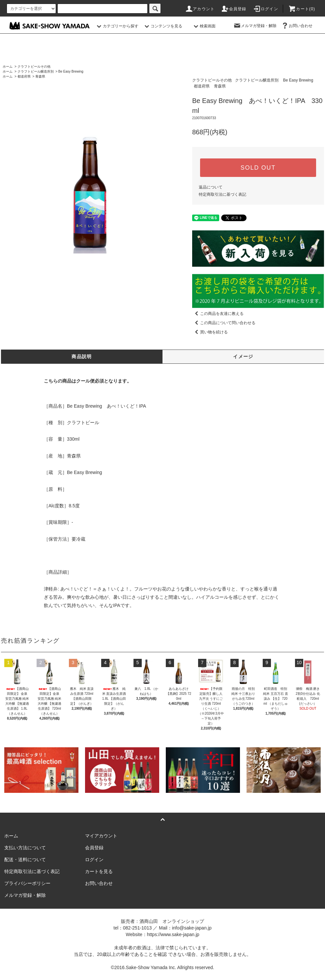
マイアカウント (101, 836)
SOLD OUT (258, 168)
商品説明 (82, 356)
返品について (211, 187)
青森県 (40, 76)
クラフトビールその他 (34, 67)
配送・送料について (25, 860)
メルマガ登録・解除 (255, 26)
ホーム (8, 67)
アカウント (200, 9)
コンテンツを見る (162, 26)
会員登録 (234, 9)
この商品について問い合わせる (224, 323)
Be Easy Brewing (71, 71)
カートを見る (99, 871)
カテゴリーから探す (117, 26)
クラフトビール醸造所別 (36, 71)
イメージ (243, 356)
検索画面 (204, 26)
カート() (302, 9)
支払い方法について (25, 848)
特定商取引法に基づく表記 (222, 194)
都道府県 (24, 76)
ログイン (266, 9)
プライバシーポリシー (27, 883)
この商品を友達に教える (218, 314)
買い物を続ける (210, 332)
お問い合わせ (297, 26)
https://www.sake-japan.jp (173, 934)
